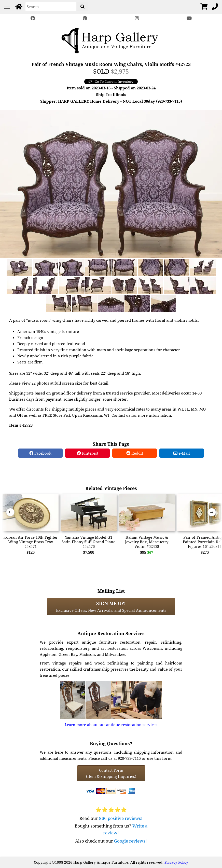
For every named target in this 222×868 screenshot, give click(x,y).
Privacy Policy (176, 862)
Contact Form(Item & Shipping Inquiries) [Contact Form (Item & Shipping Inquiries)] (111, 773)
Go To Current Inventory (111, 82)
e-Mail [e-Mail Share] (182, 453)
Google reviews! (130, 841)
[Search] (51, 7)
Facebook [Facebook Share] (40, 453)
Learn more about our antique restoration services (111, 725)
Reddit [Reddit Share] (135, 453)
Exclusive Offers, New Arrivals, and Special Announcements (111, 606)
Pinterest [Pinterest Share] (88, 453)
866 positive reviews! (121, 818)
